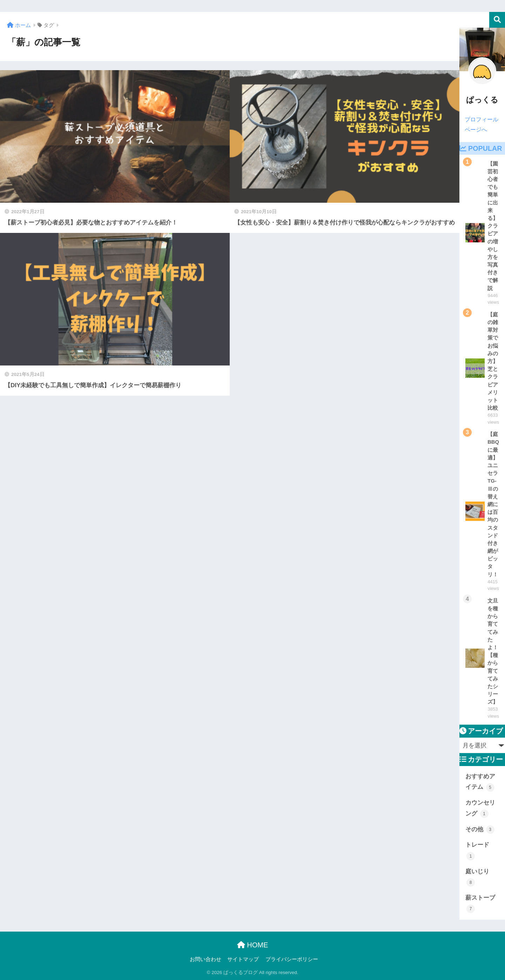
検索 (497, 20)
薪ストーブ (480, 904)
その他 (480, 830)
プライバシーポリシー (292, 959)
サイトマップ (243, 959)
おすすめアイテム (480, 782)
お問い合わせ (206, 959)
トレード (477, 851)
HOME (253, 945)
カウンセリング (480, 809)
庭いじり (477, 877)
